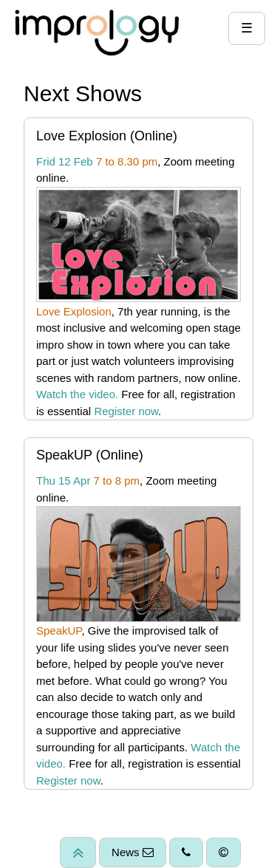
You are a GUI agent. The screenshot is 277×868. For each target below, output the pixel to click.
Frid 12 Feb (65, 161)
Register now (126, 411)
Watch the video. (77, 394)
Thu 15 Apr (63, 481)
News (133, 852)
